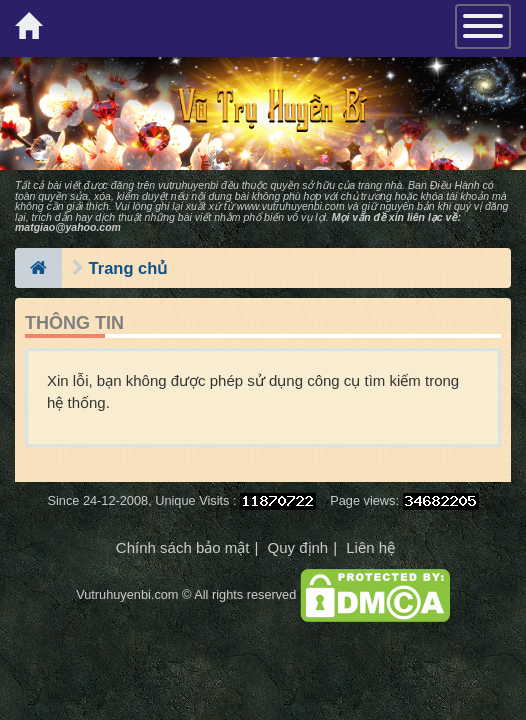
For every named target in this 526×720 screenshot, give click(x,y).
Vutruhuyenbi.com (127, 594)
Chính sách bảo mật (183, 547)
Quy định (297, 547)
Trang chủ (128, 268)
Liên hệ (370, 547)
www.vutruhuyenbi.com (291, 206)
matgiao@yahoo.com (68, 227)
